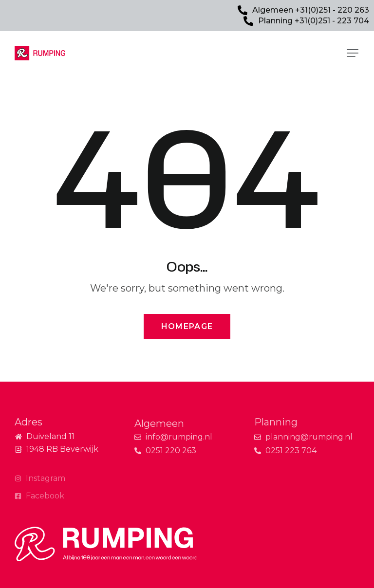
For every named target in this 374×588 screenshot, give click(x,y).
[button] (353, 53)
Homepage (187, 326)
